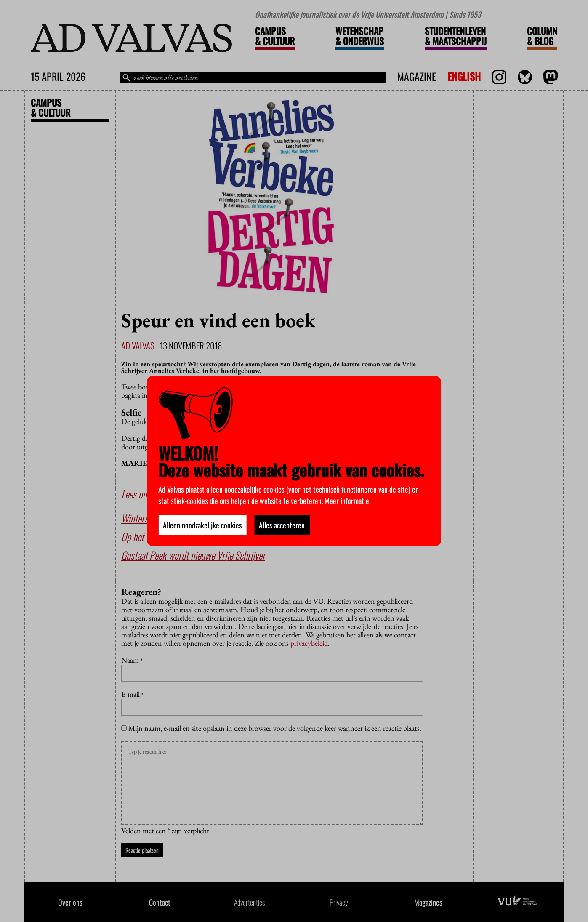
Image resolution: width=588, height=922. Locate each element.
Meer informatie (347, 501)
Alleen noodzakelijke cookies (202, 525)
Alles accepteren (282, 525)
